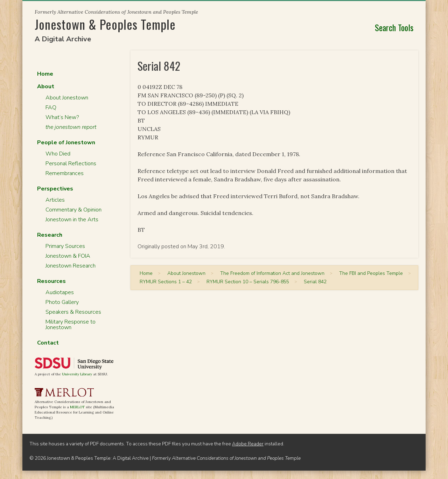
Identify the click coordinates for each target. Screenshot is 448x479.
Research (50, 235)
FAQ (51, 107)
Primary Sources (65, 246)
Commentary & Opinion (73, 210)
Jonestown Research (71, 266)
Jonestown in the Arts (72, 220)
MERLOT (77, 407)
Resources (51, 281)
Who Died (58, 154)
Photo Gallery (62, 302)
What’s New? (62, 117)
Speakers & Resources (73, 312)
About (46, 86)
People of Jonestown (66, 143)
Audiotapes (60, 292)
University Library (77, 374)
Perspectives (55, 189)
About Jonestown (67, 98)
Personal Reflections (71, 164)
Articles (55, 200)
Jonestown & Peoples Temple (105, 24)
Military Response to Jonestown (71, 325)
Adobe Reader (248, 444)
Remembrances (65, 173)
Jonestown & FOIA (68, 256)
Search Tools (394, 27)
